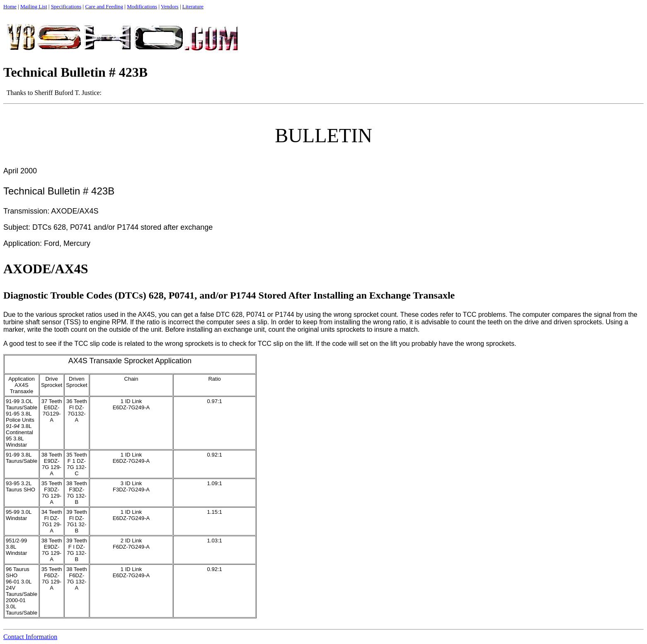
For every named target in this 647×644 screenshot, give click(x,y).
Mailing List (34, 6)
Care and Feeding (104, 6)
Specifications (66, 6)
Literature (193, 6)
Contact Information (30, 637)
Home (10, 6)
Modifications (142, 6)
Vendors (170, 6)
